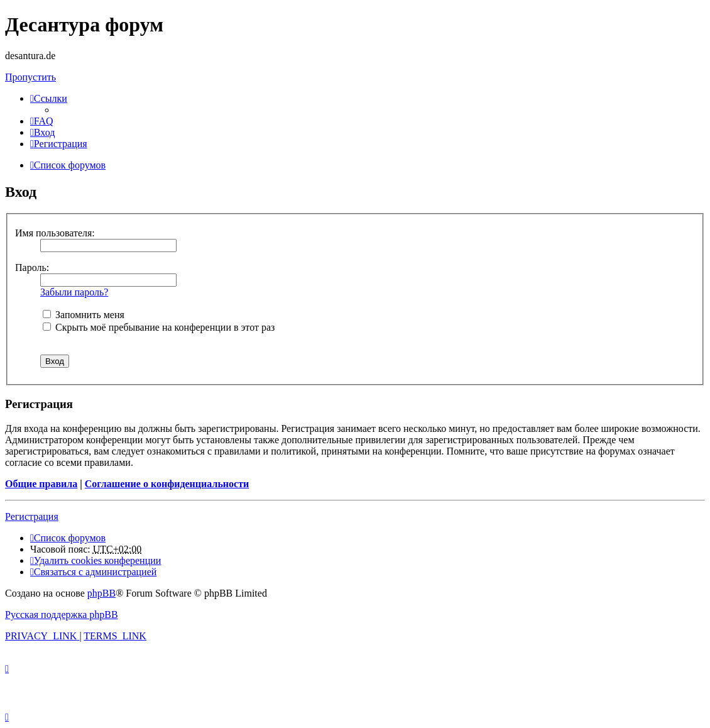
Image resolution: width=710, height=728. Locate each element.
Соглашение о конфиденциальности (167, 484)
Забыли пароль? (74, 292)
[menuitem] (42, 121)
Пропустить (30, 77)
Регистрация (32, 516)
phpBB (101, 593)
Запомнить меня (84, 315)
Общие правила (41, 484)
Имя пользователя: (55, 233)
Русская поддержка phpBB (62, 615)
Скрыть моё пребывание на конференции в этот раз (159, 327)
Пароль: (32, 267)
